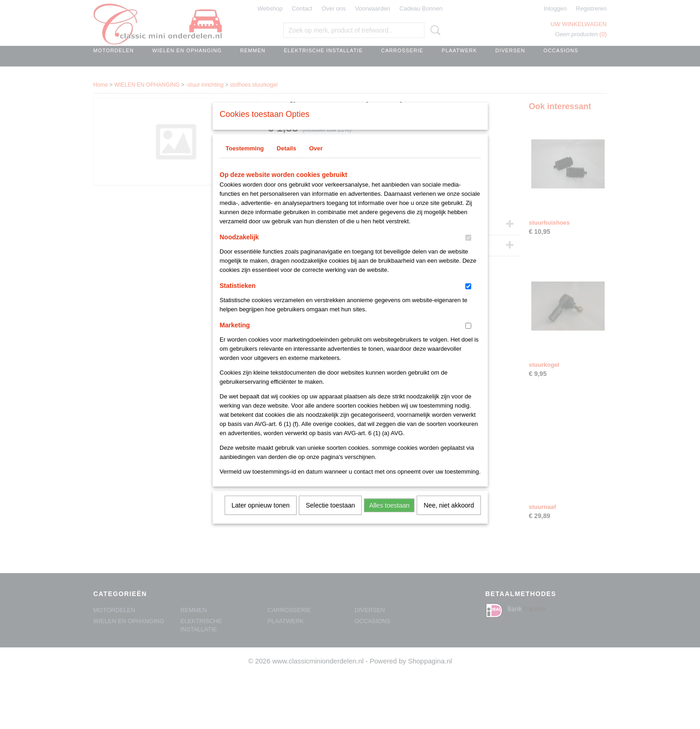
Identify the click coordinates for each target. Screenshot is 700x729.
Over (316, 160)
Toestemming (245, 160)
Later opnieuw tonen (261, 517)
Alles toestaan (389, 517)
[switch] (468, 250)
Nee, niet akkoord (449, 517)
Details (287, 160)
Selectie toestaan (330, 517)
